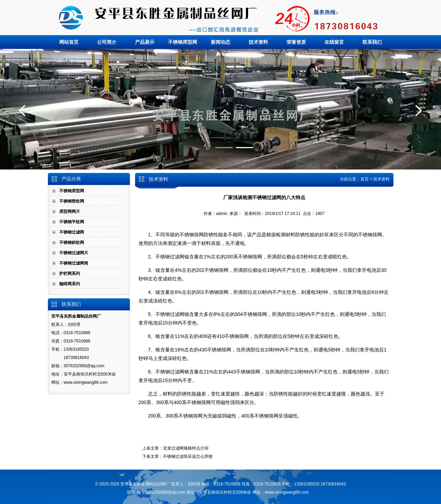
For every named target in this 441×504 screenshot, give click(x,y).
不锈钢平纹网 (72, 222)
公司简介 (107, 42)
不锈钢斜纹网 (72, 243)
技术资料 (258, 42)
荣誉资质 (296, 42)
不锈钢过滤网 (72, 232)
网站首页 (69, 42)
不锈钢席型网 (183, 42)
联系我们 (372, 42)
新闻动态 (220, 42)
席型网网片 (70, 212)
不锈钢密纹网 (72, 201)
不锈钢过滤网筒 (74, 263)
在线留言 (334, 42)
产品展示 (145, 42)
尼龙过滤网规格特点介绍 (186, 448)
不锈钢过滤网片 (74, 253)
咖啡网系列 (70, 284)
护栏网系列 (70, 274)
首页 (365, 179)
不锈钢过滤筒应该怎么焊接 (188, 456)
